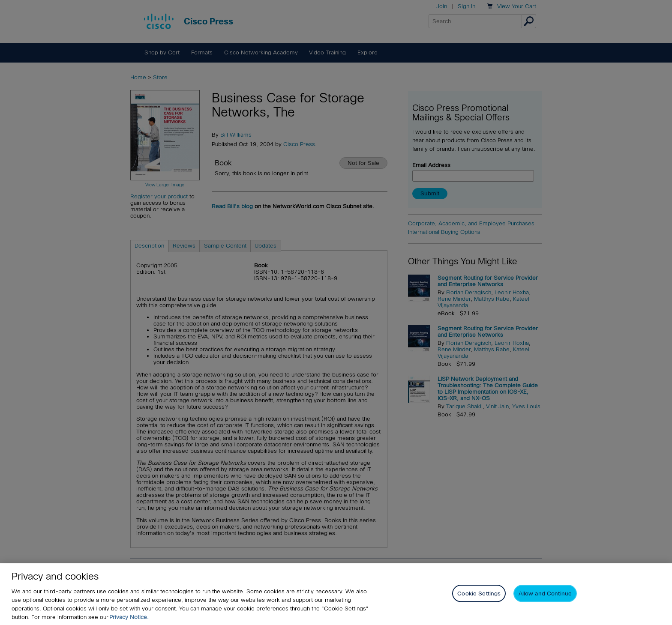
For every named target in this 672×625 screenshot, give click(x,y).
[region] (336, 594)
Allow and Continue (545, 594)
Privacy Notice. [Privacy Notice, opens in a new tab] (129, 617)
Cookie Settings (479, 594)
